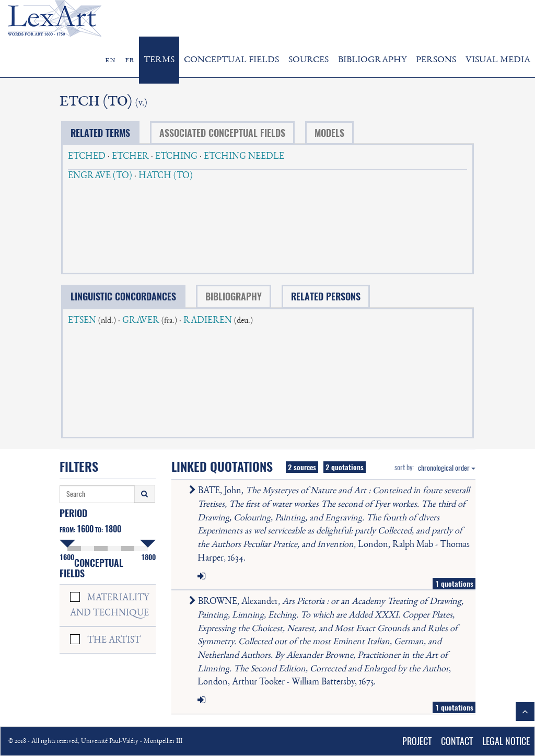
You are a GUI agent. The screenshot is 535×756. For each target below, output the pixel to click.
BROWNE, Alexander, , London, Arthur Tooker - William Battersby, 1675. (328, 642)
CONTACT (457, 741)
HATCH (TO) (166, 176)
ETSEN (82, 321)
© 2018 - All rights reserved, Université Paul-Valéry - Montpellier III (95, 742)
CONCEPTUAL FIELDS (231, 60)
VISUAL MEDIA (498, 60)
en (110, 60)
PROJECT (417, 741)
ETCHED (87, 157)
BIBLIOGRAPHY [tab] (234, 296)
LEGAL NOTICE (506, 741)
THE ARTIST (114, 641)
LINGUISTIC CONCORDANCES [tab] (123, 296)
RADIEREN (208, 321)
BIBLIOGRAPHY (372, 60)
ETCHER (130, 157)
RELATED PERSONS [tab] (326, 296)
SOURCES (309, 60)
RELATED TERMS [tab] (100, 133)
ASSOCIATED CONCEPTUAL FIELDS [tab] (222, 133)
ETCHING (176, 157)
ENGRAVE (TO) (100, 176)
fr (130, 60)
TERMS (159, 60)
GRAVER (141, 321)
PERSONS (436, 60)
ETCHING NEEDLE (244, 157)
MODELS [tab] (329, 133)
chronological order (447, 468)
